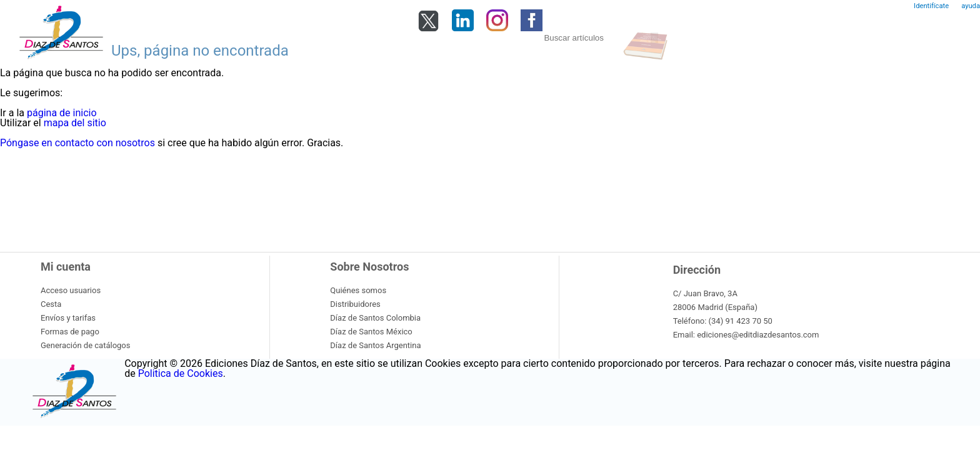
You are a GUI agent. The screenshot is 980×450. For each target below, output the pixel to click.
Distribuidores (355, 304)
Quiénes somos (358, 290)
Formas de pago (70, 332)
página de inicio (62, 113)
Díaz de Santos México (371, 332)
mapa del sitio (75, 123)
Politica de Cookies (181, 373)
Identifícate (931, 6)
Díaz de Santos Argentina (375, 345)
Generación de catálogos (85, 345)
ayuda (971, 6)
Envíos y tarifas (68, 318)
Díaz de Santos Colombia (375, 318)
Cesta (51, 304)
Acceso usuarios (71, 290)
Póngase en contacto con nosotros (77, 143)
